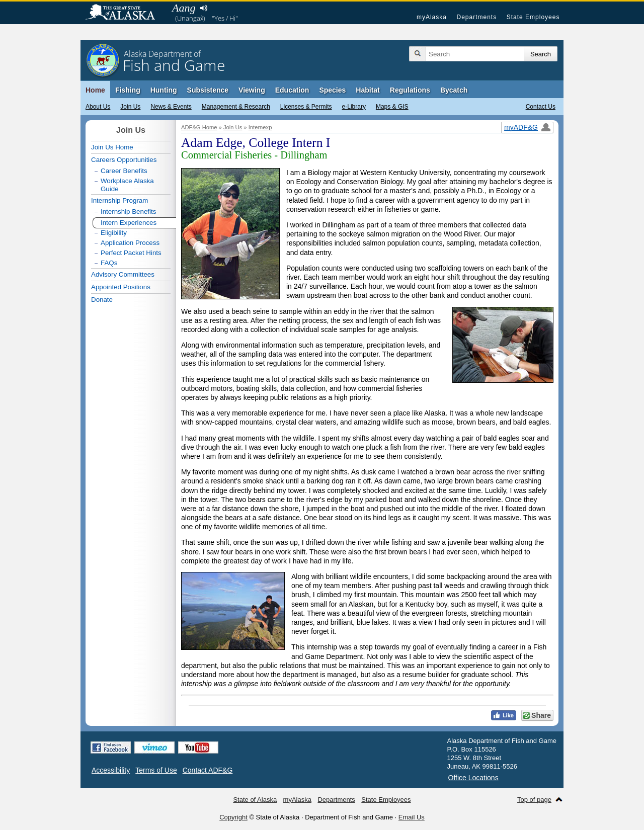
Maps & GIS (392, 107)
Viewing (252, 90)
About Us (98, 107)
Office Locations (473, 778)
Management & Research (236, 107)
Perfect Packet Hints (131, 253)
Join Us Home (112, 147)
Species (332, 90)
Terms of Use (156, 770)
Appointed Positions (121, 287)
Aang (184, 8)
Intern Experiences (129, 223)
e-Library (354, 107)
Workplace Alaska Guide (127, 185)
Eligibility (114, 233)
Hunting (164, 90)
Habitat (368, 90)
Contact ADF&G (208, 770)
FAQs (109, 263)
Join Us (130, 107)
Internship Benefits (128, 212)
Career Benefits (124, 171)
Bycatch (454, 90)
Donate (102, 300)
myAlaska (432, 17)
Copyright (233, 817)
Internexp (260, 127)
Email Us (412, 817)
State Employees (533, 17)
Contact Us (541, 107)
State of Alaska (125, 13)
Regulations (410, 90)
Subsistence (208, 90)
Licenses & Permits (306, 107)
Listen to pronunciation (204, 8)
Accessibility (111, 770)
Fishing (128, 90)
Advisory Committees (123, 274)
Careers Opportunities (124, 160)
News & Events (171, 107)
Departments (476, 17)
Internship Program (119, 200)
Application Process (130, 243)
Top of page (534, 800)
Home (95, 90)
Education (292, 90)
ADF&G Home (199, 127)
